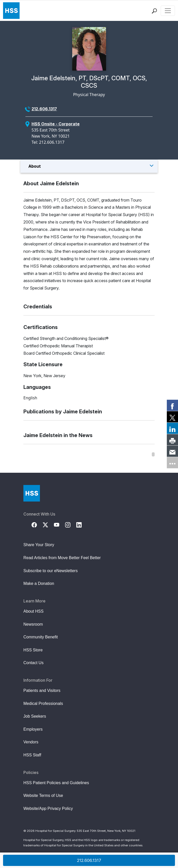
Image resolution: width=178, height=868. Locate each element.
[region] (89, 454)
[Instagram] (71, 524)
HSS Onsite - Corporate (56, 124)
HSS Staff (32, 755)
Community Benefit (41, 637)
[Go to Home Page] (32, 493)
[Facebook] (37, 524)
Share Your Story (39, 545)
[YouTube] (60, 524)
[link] (172, 405)
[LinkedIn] (82, 524)
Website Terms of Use (43, 795)
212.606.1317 (44, 109)
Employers (33, 729)
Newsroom (33, 624)
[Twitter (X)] (48, 524)
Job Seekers (35, 716)
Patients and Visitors (42, 691)
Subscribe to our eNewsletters (50, 571)
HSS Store (33, 650)
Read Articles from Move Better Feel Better (62, 558)
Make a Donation (39, 583)
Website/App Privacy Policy (48, 808)
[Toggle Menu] (89, 166)
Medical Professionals (43, 703)
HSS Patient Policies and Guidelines (56, 783)
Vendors (31, 742)
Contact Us (33, 663)
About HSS (33, 611)
